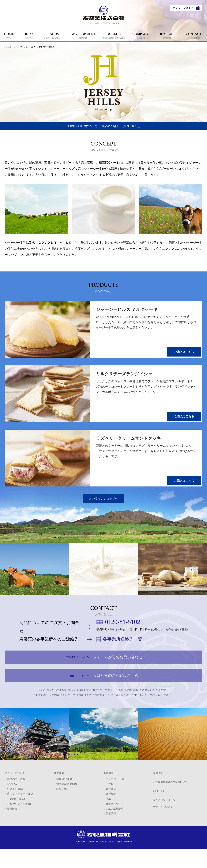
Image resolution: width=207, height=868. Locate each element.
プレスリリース (115, 800)
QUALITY (114, 36)
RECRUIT (167, 36)
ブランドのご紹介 (29, 47)
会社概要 (111, 814)
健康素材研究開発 (67, 805)
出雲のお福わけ (16, 819)
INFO (29, 36)
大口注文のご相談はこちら (103, 692)
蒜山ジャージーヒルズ (20, 814)
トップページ (10, 47)
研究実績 (62, 809)
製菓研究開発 (64, 800)
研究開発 (59, 795)
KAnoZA (12, 805)
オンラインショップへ (103, 502)
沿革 (108, 819)
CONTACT (194, 36)
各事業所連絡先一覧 (128, 644)
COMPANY (141, 36)
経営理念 (111, 809)
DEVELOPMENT (83, 36)
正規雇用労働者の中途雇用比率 (171, 805)
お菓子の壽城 (15, 809)
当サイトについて (164, 831)
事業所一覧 (112, 824)
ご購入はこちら (185, 356)
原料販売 (12, 829)
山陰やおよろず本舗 (19, 824)
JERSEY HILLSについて (75, 128)
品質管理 (111, 834)
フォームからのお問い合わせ (103, 666)
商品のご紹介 (112, 128)
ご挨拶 (110, 805)
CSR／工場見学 (115, 829)
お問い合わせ (140, 128)
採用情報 (158, 795)
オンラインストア (183, 8)
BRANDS (52, 36)
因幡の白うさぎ (16, 800)
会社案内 (109, 795)
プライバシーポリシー (166, 827)
